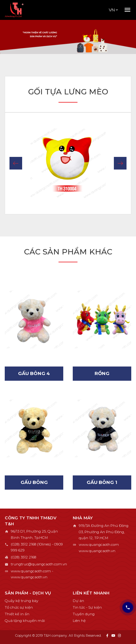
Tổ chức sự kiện (19, 607)
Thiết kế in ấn (17, 614)
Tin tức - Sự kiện (87, 607)
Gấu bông (34, 482)
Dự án (78, 601)
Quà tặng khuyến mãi (25, 621)
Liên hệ (79, 621)
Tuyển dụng (84, 614)
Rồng (102, 373)
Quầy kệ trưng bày (22, 601)
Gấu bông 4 (34, 373)
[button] (16, 163)
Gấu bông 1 (102, 482)
